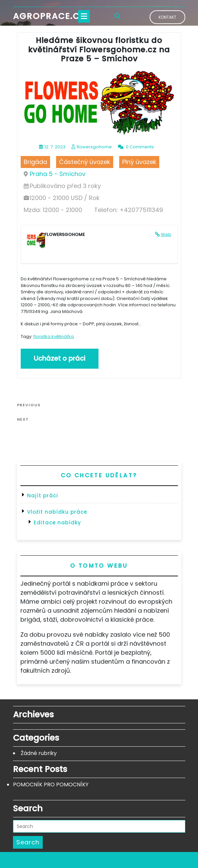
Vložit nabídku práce (57, 512)
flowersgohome (94, 147)
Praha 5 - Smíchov (58, 174)
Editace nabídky (57, 522)
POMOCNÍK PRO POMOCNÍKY (51, 784)
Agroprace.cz (49, 16)
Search (28, 842)
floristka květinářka (54, 336)
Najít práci (43, 495)
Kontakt (167, 17)
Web (166, 234)
